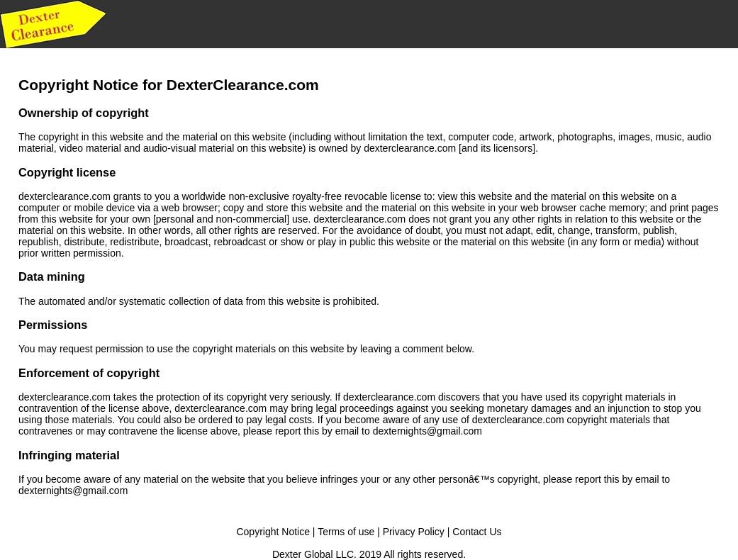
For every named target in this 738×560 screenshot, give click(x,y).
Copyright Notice (273, 532)
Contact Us (477, 532)
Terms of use (346, 532)
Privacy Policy (414, 532)
